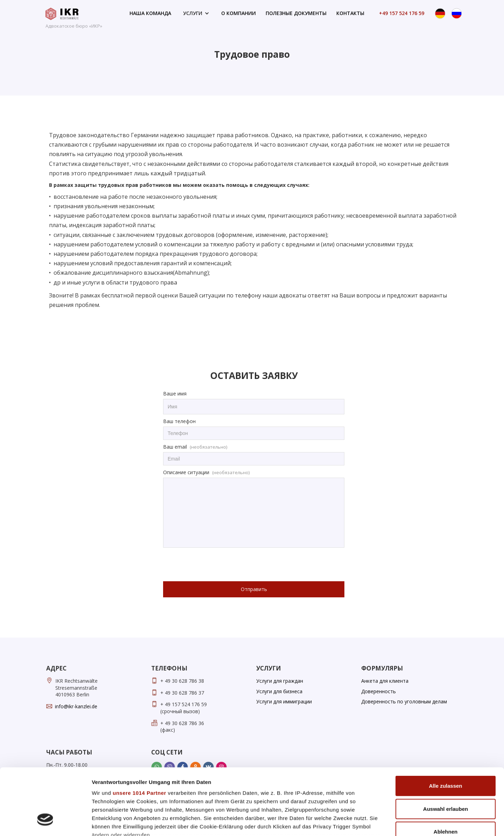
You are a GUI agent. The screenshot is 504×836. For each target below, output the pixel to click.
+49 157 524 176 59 (402, 13)
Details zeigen (372, 822)
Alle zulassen (445, 729)
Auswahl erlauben (446, 752)
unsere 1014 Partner (139, 736)
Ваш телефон (179, 421)
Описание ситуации (186, 472)
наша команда (150, 13)
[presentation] (216, 565)
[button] (196, 13)
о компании (239, 13)
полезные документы (296, 13)
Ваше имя (175, 394)
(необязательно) (208, 447)
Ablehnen (446, 775)
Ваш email (175, 447)
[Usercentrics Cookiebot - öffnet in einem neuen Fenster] (45, 822)
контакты (350, 13)
